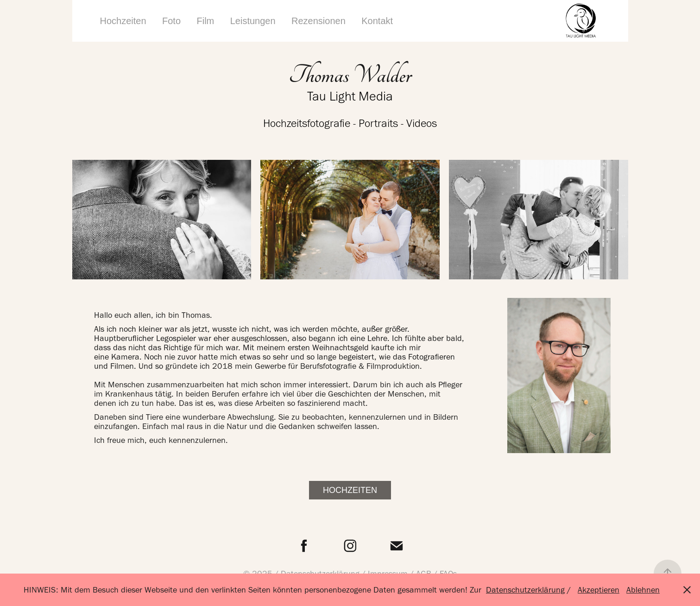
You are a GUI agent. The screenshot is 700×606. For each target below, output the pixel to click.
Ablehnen (643, 590)
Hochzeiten (123, 21)
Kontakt (377, 21)
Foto (171, 21)
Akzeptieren (599, 590)
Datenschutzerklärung (525, 590)
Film (206, 21)
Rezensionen (318, 21)
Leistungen (253, 21)
